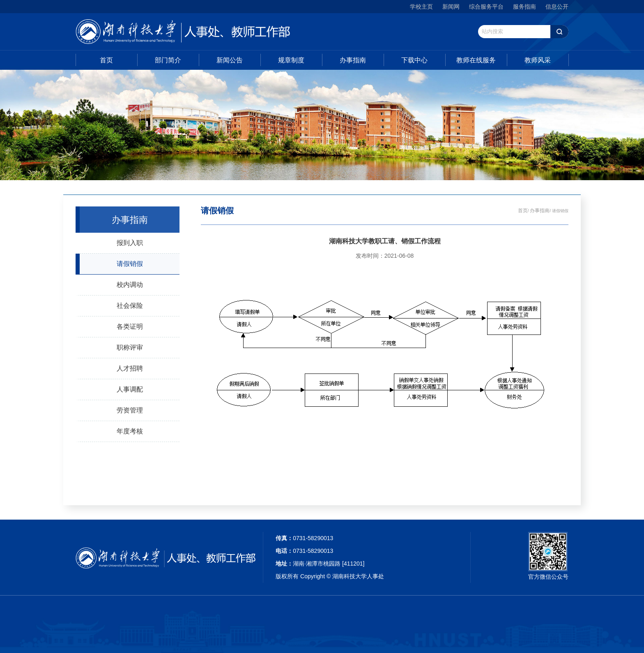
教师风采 (538, 60)
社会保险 (130, 305)
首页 (106, 60)
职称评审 (130, 347)
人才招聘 (130, 368)
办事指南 (353, 60)
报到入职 (130, 243)
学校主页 (421, 7)
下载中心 (414, 60)
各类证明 (130, 326)
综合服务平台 (486, 7)
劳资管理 (130, 410)
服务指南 (524, 7)
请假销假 (130, 263)
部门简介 (168, 60)
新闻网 (451, 7)
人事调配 (130, 389)
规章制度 (291, 60)
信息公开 (557, 7)
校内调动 (130, 284)
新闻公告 (230, 60)
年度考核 (130, 431)
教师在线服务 (476, 60)
